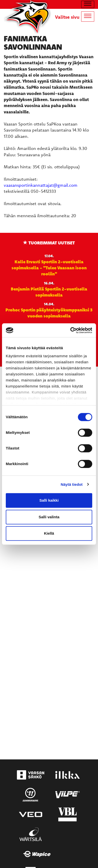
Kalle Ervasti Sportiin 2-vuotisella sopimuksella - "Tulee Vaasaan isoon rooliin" (49, 268)
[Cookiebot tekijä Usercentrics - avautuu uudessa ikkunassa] (70, 330)
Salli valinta (49, 517)
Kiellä (49, 533)
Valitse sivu (67, 17)
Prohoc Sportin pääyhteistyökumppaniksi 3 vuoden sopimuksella (49, 313)
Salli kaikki (49, 500)
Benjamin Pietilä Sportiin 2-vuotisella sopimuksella (49, 292)
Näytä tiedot (72, 484)
